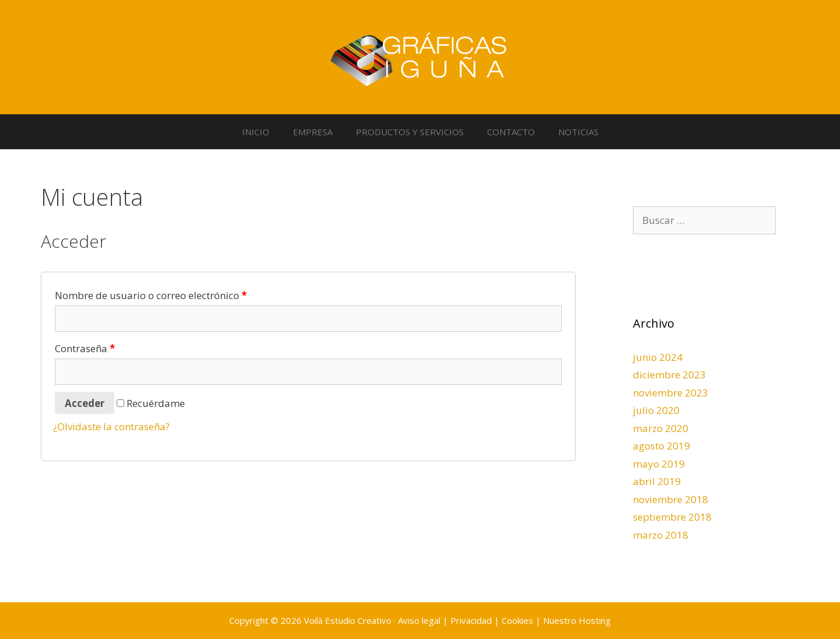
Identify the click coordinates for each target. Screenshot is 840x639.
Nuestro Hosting (577, 620)
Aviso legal (419, 620)
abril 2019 (657, 481)
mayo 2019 (659, 464)
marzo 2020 (661, 428)
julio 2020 (656, 410)
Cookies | (522, 620)
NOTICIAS (578, 132)
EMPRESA (313, 132)
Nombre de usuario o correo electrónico (151, 295)
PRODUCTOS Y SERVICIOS (410, 132)
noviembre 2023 (671, 393)
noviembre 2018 (671, 499)
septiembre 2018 (672, 517)
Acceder (85, 403)
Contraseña (85, 348)
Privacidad (471, 620)
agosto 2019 (661, 446)
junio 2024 (658, 357)
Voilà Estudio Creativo (348, 620)
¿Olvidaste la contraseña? (111, 426)
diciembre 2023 (669, 375)
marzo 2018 (661, 535)
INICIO (256, 132)
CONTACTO (511, 132)
